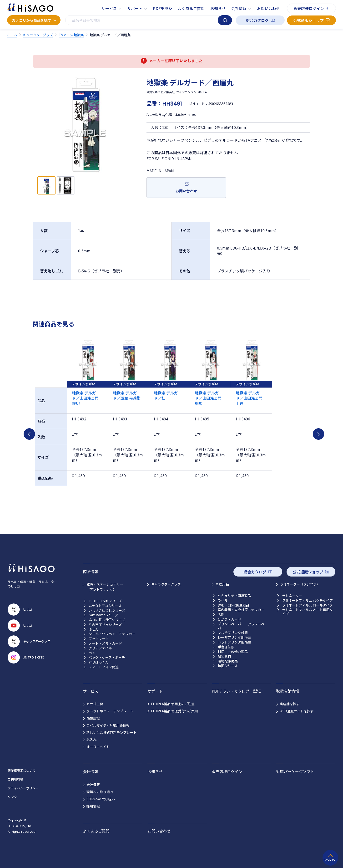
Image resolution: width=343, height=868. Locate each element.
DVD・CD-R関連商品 (234, 605)
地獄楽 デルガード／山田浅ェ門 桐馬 (209, 398)
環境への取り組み (100, 792)
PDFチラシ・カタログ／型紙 (236, 691)
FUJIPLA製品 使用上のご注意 (173, 704)
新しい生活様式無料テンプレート (111, 732)
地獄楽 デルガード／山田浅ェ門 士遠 (250, 398)
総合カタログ (257, 20)
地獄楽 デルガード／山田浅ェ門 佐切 (86, 398)
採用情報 (93, 806)
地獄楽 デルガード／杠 (168, 395)
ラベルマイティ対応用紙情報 (108, 725)
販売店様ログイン (309, 8)
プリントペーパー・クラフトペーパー (243, 626)
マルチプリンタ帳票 (233, 633)
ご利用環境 (15, 779)
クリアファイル (100, 648)
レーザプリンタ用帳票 (234, 637)
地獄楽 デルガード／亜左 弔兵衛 (127, 395)
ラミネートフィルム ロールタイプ (307, 605)
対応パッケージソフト (295, 771)
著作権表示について (22, 770)
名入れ (91, 740)
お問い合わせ (268, 8)
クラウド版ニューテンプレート (110, 711)
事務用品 (222, 584)
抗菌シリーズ (228, 666)
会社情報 (239, 8)
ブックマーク (99, 639)
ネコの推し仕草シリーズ (107, 620)
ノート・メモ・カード (105, 643)
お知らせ (218, 8)
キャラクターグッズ (166, 584)
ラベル (223, 600)
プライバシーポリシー (23, 788)
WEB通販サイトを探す (297, 711)
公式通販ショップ (308, 20)
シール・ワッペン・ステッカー (112, 634)
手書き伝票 (226, 647)
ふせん (94, 629)
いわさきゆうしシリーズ (107, 610)
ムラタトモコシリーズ (105, 606)
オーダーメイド (98, 747)
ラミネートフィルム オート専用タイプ (307, 612)
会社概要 (93, 785)
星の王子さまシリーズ (105, 625)
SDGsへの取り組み (101, 799)
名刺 (221, 615)
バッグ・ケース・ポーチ (107, 657)
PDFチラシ (163, 8)
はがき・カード (229, 619)
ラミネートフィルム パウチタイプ (307, 600)
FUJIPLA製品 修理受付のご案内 (174, 711)
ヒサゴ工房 (95, 704)
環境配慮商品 (228, 661)
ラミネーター (292, 596)
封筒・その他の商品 (233, 652)
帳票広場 (93, 718)
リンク (12, 797)
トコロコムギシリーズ (105, 601)
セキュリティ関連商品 (234, 596)
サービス (109, 8)
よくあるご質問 (191, 8)
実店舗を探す (290, 704)
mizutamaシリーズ (103, 615)
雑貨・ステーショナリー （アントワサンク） (105, 587)
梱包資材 (224, 656)
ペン (92, 653)
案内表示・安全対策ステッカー (241, 610)
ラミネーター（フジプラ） (300, 584)
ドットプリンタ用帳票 (234, 642)
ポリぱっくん (99, 662)
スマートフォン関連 (104, 667)
